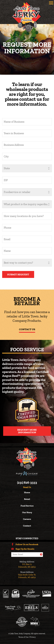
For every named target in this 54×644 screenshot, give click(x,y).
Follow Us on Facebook (27, 544)
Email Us (27, 487)
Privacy (33, 637)
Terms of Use (23, 637)
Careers (27, 519)
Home (27, 493)
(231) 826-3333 (27, 483)
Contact (27, 526)
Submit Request (18, 274)
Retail (27, 499)
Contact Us (27, 329)
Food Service (27, 506)
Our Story (27, 512)
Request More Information (27, 431)
